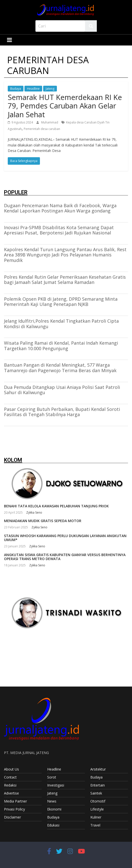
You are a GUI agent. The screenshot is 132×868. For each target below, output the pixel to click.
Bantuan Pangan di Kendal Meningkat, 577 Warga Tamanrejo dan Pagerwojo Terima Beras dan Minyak (60, 368)
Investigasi (56, 785)
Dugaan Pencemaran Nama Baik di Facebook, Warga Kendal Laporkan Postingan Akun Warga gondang (60, 208)
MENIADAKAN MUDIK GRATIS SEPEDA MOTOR (43, 521)
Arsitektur (98, 769)
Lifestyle (97, 809)
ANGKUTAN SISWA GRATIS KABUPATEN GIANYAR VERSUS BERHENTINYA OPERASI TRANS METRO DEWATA (65, 557)
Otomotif (98, 801)
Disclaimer (12, 817)
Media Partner (15, 801)
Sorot (52, 777)
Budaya (16, 89)
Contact (10, 777)
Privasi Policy (14, 809)
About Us (11, 769)
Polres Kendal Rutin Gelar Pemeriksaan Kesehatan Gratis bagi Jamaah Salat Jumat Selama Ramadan (65, 280)
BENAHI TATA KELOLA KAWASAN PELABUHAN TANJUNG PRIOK (56, 506)
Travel (95, 825)
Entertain (98, 785)
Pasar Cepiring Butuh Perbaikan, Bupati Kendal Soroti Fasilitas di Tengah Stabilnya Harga (62, 412)
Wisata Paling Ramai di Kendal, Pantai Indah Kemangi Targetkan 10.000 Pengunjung (61, 346)
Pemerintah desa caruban (42, 129)
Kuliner (96, 817)
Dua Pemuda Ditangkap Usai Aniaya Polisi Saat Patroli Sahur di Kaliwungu (62, 390)
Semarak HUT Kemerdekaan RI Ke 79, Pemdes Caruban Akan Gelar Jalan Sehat (65, 106)
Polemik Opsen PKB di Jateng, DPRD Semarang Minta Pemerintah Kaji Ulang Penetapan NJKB (61, 302)
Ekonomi (54, 809)
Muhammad (50, 122)
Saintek (96, 793)
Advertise (11, 793)
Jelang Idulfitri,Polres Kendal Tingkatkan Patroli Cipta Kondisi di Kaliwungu (61, 324)
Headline (33, 89)
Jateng (50, 89)
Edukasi (53, 825)
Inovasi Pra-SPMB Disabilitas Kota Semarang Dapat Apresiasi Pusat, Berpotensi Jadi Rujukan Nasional (59, 230)
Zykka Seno (34, 512)
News (52, 801)
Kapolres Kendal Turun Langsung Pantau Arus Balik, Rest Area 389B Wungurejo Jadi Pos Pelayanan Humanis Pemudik (65, 255)
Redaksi (10, 785)
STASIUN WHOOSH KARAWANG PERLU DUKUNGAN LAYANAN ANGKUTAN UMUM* (65, 538)
